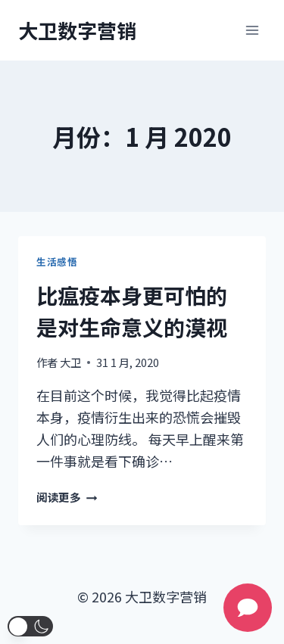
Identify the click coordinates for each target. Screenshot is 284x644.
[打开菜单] (252, 30)
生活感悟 (57, 261)
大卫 (70, 362)
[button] (31, 626)
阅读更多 (67, 497)
